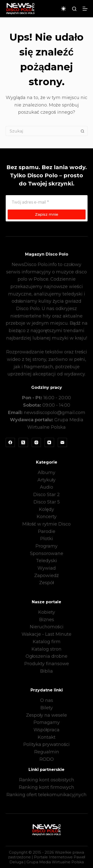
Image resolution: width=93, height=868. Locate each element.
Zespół (46, 583)
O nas (47, 700)
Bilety (47, 708)
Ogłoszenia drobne (47, 656)
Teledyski (46, 561)
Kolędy (46, 509)
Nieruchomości (47, 627)
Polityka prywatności (46, 744)
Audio (46, 487)
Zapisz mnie (47, 214)
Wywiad (47, 568)
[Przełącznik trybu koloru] (63, 9)
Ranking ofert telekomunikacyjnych (46, 795)
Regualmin (47, 752)
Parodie (47, 531)
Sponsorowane (47, 553)
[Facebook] (10, 443)
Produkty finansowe (47, 664)
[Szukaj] (74, 9)
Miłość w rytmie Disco (46, 524)
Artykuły (46, 480)
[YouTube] (49, 443)
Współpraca (46, 730)
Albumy (46, 473)
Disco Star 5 (47, 502)
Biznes (47, 620)
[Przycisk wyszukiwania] (83, 131)
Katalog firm (47, 642)
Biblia (46, 671)
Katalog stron (46, 649)
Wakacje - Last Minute (46, 634)
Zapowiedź (46, 576)
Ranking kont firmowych (46, 787)
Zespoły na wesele (46, 715)
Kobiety (47, 612)
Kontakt (47, 737)
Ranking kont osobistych (47, 780)
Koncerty (47, 517)
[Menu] (85, 9)
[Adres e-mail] (47, 202)
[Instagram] (36, 443)
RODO (47, 759)
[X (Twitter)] (23, 443)
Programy (46, 546)
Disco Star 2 (46, 495)
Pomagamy (47, 722)
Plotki (47, 539)
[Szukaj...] (42, 131)
